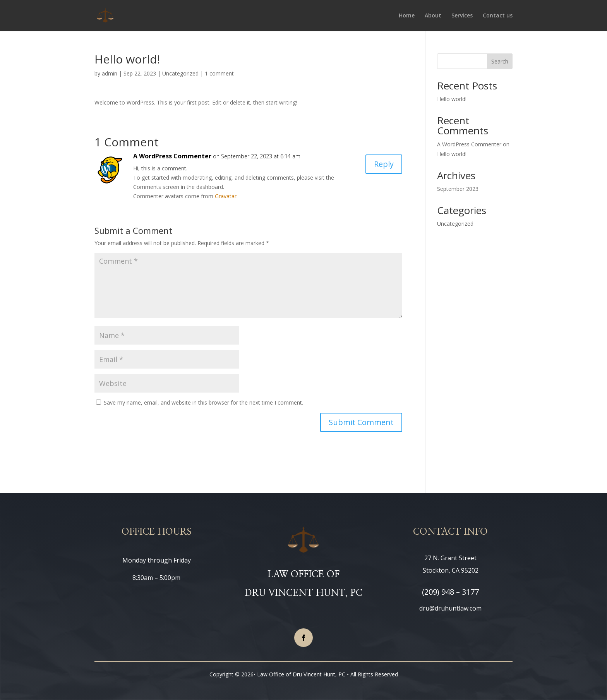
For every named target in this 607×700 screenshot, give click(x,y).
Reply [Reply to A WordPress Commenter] (384, 164)
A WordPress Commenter (172, 156)
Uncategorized (180, 73)
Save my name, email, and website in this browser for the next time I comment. (203, 402)
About (433, 16)
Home (407, 16)
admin (110, 73)
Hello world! (452, 99)
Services (462, 16)
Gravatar (226, 196)
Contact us (498, 16)
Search (500, 61)
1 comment (219, 73)
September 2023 (458, 189)
